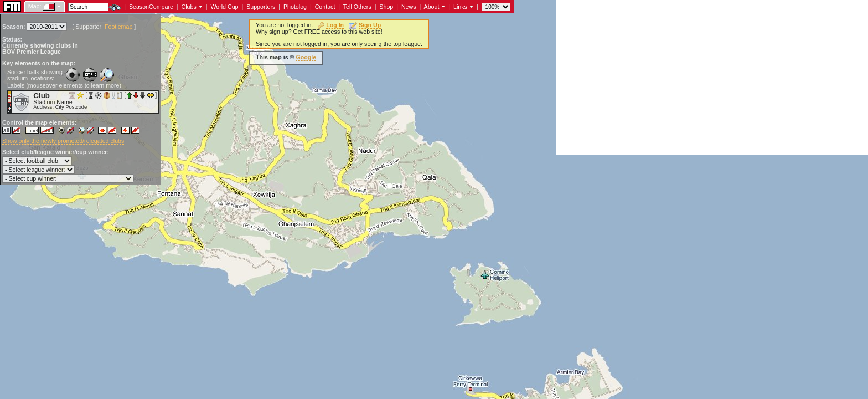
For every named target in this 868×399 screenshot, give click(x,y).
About (432, 7)
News (409, 7)
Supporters (261, 7)
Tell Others (357, 7)
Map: (35, 6)
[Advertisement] (712, 78)
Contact (325, 7)
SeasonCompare (151, 7)
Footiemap (118, 27)
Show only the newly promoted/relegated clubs (63, 141)
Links (460, 7)
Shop (386, 7)
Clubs (189, 7)
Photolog (295, 7)
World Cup (224, 7)
